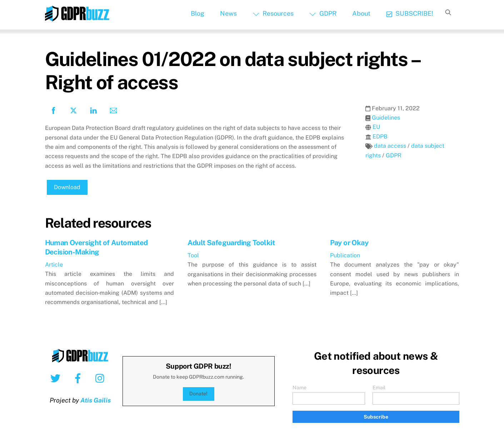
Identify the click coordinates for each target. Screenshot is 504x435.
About (361, 13)
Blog (198, 13)
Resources (273, 13)
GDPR (323, 13)
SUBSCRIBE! (410, 13)
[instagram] (102, 378)
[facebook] (79, 378)
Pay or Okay (349, 243)
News (228, 13)
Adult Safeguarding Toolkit (231, 243)
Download (67, 187)
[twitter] (57, 378)
